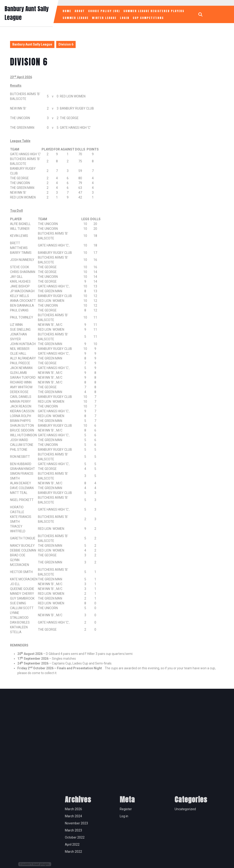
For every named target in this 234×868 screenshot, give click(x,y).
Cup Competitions (148, 18)
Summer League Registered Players (154, 11)
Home (67, 11)
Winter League (104, 18)
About (80, 11)
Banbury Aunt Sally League (32, 44)
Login (125, 18)
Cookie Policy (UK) (104, 11)
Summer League (76, 18)
